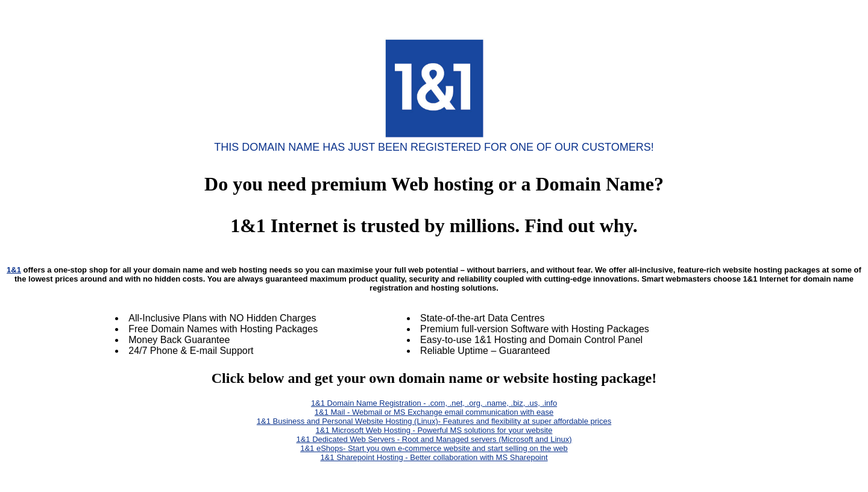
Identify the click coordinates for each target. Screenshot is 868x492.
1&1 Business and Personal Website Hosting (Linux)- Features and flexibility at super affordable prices (434, 421)
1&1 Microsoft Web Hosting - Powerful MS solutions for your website (434, 430)
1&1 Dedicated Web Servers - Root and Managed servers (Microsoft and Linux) (434, 439)
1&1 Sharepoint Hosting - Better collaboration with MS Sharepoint (434, 457)
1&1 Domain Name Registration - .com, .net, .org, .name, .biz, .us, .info (434, 403)
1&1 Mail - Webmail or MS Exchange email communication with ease (434, 412)
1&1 (14, 270)
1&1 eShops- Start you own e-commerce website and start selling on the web (434, 448)
